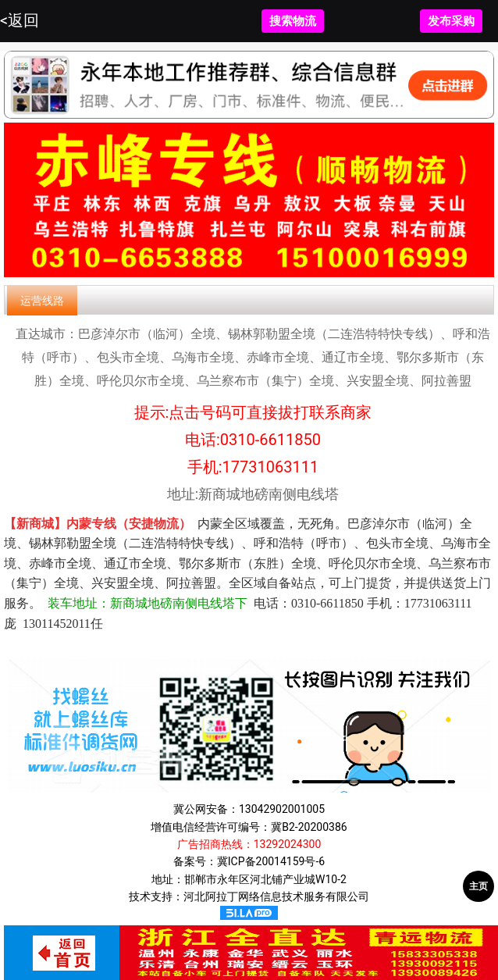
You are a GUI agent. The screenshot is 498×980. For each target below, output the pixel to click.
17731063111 (271, 467)
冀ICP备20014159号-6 (271, 861)
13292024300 (288, 844)
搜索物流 (293, 21)
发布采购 (451, 21)
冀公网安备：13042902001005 (249, 809)
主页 (478, 886)
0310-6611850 (270, 440)
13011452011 (57, 624)
